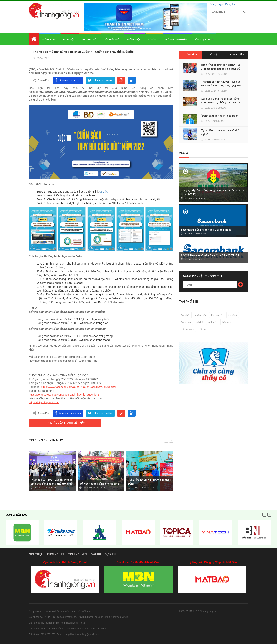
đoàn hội (185, 315)
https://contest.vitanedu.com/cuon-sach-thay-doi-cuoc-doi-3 (64, 395)
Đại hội (203, 329)
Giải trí (96, 554)
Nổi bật (214, 55)
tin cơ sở (233, 315)
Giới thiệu (36, 554)
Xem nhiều (237, 55)
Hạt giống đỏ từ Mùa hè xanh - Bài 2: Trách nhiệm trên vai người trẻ (221, 67)
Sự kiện (110, 554)
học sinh (227, 322)
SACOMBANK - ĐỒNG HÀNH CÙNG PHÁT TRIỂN (210, 255)
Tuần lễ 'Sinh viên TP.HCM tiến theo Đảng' (149, 482)
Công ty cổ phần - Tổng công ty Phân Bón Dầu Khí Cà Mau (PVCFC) (212, 192)
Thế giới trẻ (48, 39)
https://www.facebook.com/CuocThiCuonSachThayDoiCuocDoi (78, 387)
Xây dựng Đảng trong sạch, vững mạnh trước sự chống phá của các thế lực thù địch (221, 102)
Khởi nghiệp (134, 39)
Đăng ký (230, 4)
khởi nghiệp (201, 315)
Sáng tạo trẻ (203, 39)
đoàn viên (186, 322)
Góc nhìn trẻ (111, 39)
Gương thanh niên (176, 39)
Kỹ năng (153, 39)
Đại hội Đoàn (187, 329)
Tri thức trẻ (89, 39)
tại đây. (104, 192)
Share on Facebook (68, 80)
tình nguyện (217, 315)
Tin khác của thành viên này (65, 423)
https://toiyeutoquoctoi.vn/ (44, 402)
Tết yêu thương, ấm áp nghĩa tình (99, 484)
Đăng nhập (216, 4)
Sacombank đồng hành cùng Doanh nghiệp (206, 230)
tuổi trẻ (200, 322)
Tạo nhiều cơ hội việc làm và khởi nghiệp (220, 132)
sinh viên (213, 322)
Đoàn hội (68, 39)
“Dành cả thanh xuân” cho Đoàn (220, 116)
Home (34, 39)
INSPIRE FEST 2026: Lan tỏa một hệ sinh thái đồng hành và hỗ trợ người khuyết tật (52, 484)
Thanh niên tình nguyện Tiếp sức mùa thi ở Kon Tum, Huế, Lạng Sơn (221, 84)
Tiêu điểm (190, 55)
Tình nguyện (78, 554)
